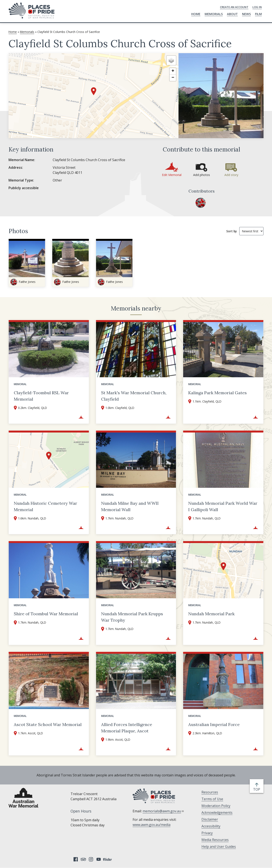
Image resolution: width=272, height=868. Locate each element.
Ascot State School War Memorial (48, 724)
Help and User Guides (219, 847)
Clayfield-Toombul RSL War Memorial (41, 396)
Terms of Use (212, 799)
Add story (231, 175)
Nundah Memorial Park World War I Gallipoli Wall (223, 506)
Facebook (76, 859)
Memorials (214, 14)
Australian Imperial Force (214, 724)
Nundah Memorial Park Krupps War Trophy (132, 617)
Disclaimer (210, 819)
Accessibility (211, 826)
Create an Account (234, 7)
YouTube (99, 859)
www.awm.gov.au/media (152, 825)
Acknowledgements (217, 813)
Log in (257, 7)
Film (258, 14)
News (246, 14)
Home (196, 14)
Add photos (202, 175)
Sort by (232, 231)
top (257, 789)
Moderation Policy (216, 806)
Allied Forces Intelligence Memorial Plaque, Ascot (127, 728)
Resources (210, 792)
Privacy (207, 833)
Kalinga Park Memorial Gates (217, 393)
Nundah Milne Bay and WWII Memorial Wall (130, 506)
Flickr (108, 859)
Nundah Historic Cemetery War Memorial (45, 506)
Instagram (91, 859)
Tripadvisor (83, 859)
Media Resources (215, 840)
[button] (94, 91)
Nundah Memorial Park (211, 614)
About (232, 14)
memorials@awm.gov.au (163, 811)
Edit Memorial (172, 175)
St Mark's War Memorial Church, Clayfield (134, 396)
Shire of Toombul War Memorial (46, 614)
